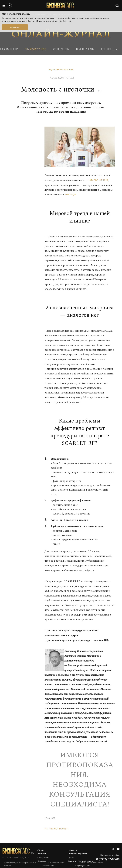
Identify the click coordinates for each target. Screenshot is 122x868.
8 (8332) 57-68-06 (108, 859)
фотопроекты (61, 49)
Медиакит (72, 850)
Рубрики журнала (35, 49)
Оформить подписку (77, 854)
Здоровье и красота (61, 70)
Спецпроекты (109, 49)
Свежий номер (9, 49)
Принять (15, 27)
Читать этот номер (56, 829)
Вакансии (42, 854)
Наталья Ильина (98, 180)
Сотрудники (43, 858)
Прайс (71, 858)
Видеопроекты (85, 49)
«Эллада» (70, 195)
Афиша (41, 850)
